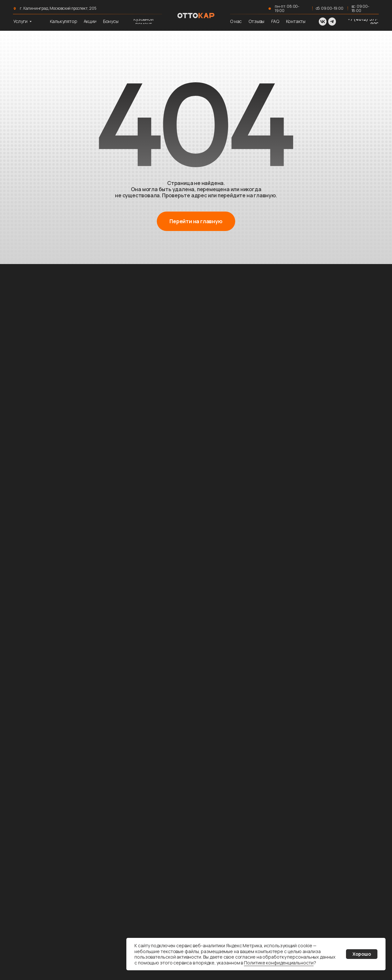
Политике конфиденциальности (279, 963)
